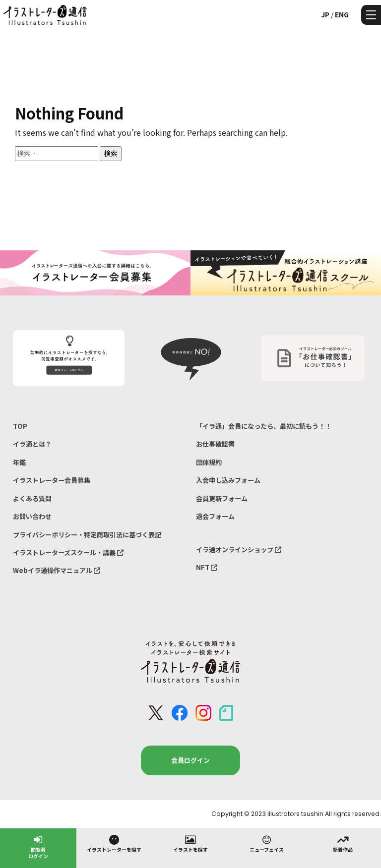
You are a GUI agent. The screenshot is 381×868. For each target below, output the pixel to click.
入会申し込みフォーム (228, 480)
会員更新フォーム (222, 498)
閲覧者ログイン (38, 846)
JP (325, 14)
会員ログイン (190, 760)
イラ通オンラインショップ (239, 550)
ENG (342, 14)
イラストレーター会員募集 (52, 480)
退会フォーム (215, 516)
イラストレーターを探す (114, 843)
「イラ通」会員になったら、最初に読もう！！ (264, 426)
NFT (207, 567)
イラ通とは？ (32, 444)
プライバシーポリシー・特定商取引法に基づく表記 (87, 535)
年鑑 (19, 462)
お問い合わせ (32, 516)
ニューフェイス (267, 843)
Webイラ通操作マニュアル (57, 570)
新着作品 (343, 843)
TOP (20, 426)
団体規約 (209, 462)
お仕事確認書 (215, 444)
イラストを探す (190, 843)
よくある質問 (32, 498)
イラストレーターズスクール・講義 (68, 552)
